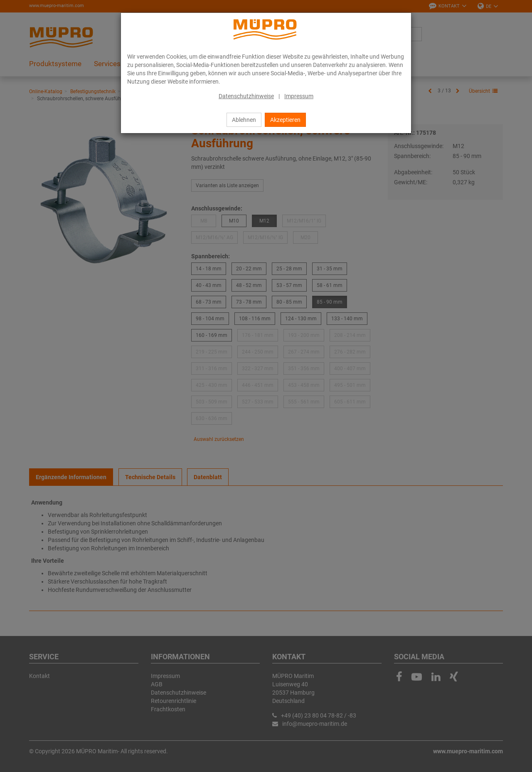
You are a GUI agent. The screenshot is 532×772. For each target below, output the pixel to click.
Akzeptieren (285, 120)
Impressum (299, 96)
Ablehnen (244, 120)
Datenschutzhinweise (246, 96)
